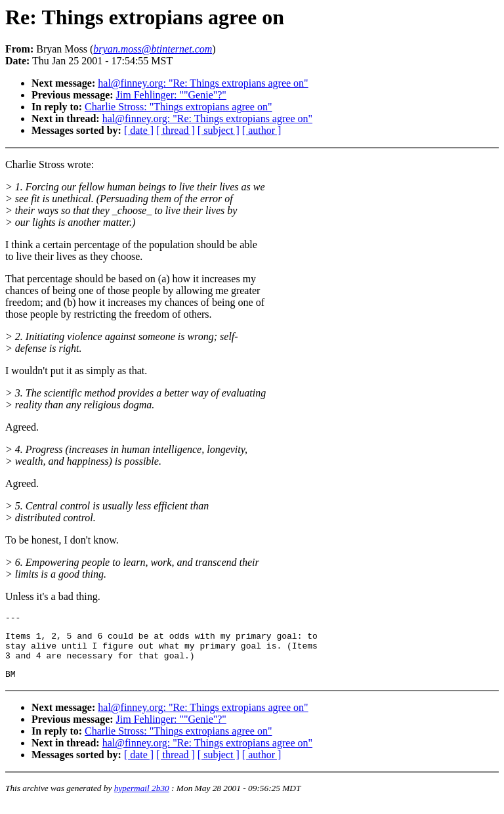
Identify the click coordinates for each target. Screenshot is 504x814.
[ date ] (139, 130)
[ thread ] (176, 130)
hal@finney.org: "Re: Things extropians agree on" (203, 83)
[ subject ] (219, 130)
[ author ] (262, 130)
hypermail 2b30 (142, 798)
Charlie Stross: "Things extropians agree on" (178, 107)
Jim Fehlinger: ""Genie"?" (171, 95)
